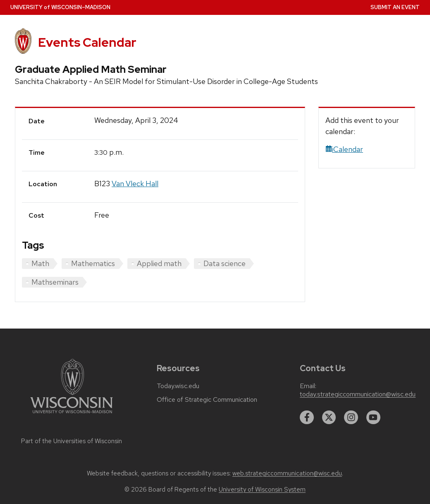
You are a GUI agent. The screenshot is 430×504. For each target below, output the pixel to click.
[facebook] (307, 418)
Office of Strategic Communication (207, 400)
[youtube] (373, 418)
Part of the (72, 441)
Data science (225, 263)
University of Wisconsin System (262, 490)
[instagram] (351, 418)
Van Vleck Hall (135, 184)
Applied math (159, 263)
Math (40, 263)
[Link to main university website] (72, 415)
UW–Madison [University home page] (60, 7)
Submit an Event (395, 7)
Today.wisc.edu (178, 386)
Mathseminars (55, 282)
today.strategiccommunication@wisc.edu (358, 394)
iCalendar (344, 149)
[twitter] (329, 418)
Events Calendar (87, 42)
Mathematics (93, 263)
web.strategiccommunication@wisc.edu (287, 473)
